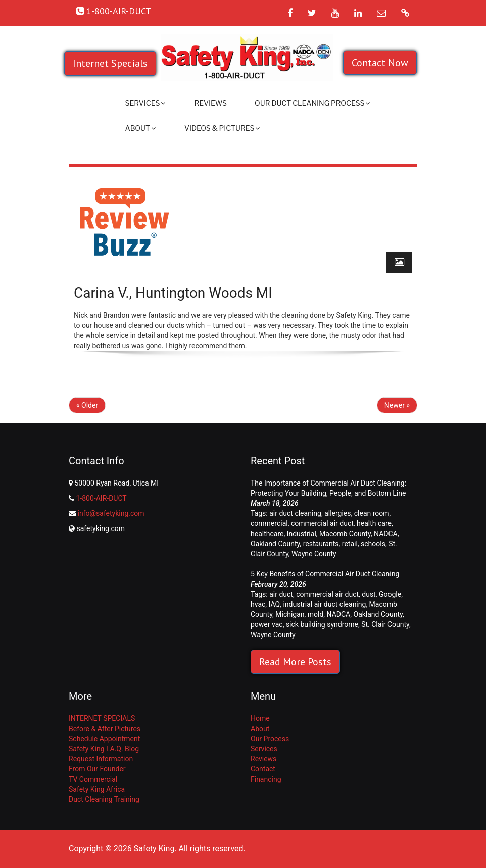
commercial (269, 523)
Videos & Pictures (222, 128)
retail (350, 544)
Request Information (101, 759)
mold (316, 614)
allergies (337, 513)
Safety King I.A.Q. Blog (104, 749)
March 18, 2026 (275, 503)
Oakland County (275, 544)
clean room (372, 513)
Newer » (397, 405)
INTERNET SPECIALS (102, 718)
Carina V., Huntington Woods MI (173, 293)
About (140, 128)
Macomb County (345, 534)
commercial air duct (322, 523)
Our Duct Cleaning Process (312, 103)
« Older (87, 405)
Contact (263, 769)
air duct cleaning (295, 513)
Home (260, 718)
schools (373, 544)
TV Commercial (93, 779)
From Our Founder (97, 769)
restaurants (321, 544)
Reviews (210, 103)
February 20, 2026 (278, 584)
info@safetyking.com (111, 513)
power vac (267, 624)
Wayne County (314, 554)
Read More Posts (295, 662)
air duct (281, 594)
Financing (266, 779)
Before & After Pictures (105, 729)
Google (390, 594)
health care (374, 523)
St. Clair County (385, 624)
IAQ (275, 604)
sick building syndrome (322, 624)
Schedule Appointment (104, 739)
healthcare (267, 534)
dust (369, 594)
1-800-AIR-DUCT (101, 498)
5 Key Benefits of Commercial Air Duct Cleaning (325, 574)
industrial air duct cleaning (324, 604)
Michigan (290, 614)
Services (145, 103)
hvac (258, 604)
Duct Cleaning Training (104, 799)
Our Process (270, 739)
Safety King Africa (97, 789)
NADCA (386, 534)
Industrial (302, 534)
